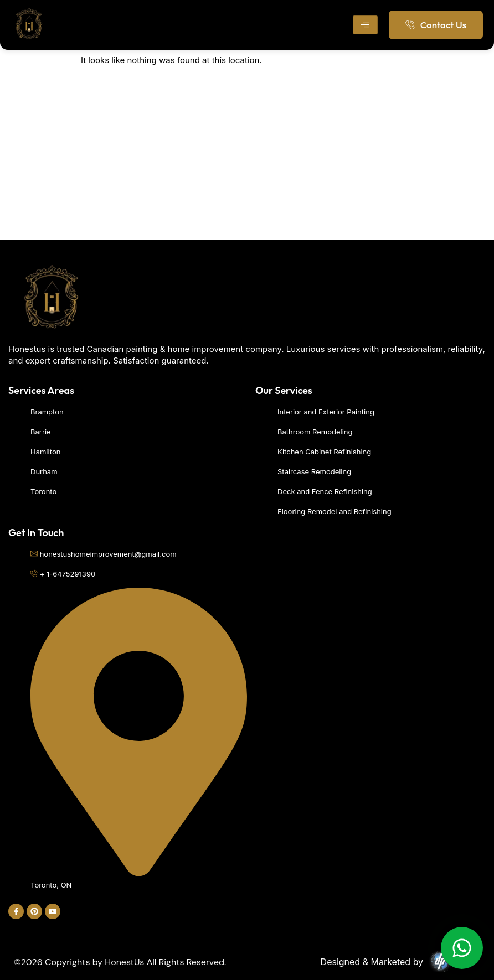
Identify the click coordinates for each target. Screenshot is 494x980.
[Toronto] (247, 157)
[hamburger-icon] (365, 25)
